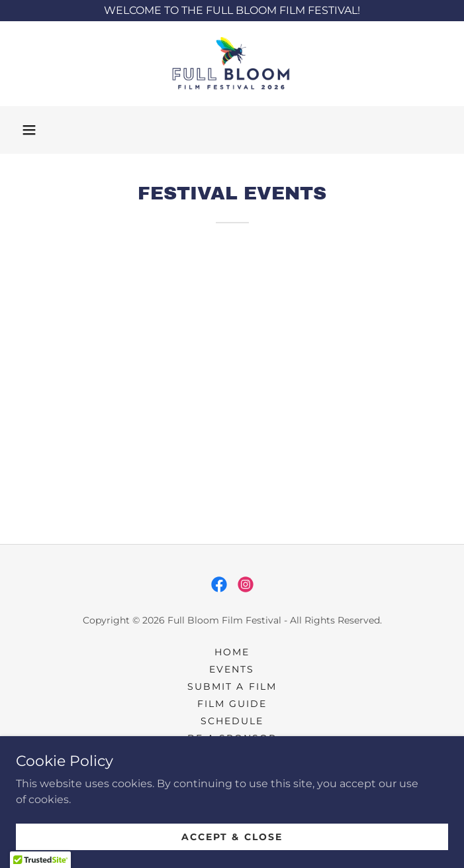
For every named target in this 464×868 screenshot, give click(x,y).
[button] (29, 130)
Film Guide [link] (232, 704)
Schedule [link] (232, 721)
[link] (232, 64)
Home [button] (232, 652)
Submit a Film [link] (232, 686)
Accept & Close (232, 836)
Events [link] (232, 669)
